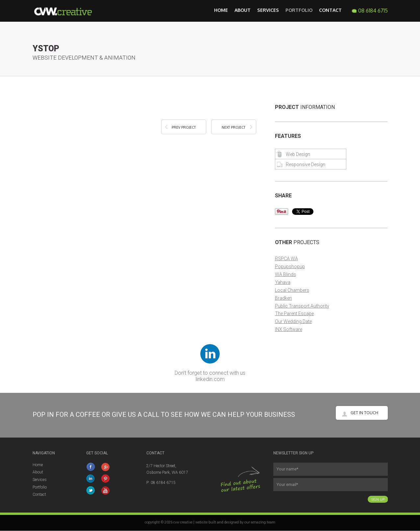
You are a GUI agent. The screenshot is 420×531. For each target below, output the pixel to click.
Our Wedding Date (293, 321)
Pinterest (106, 479)
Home (221, 10)
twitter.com (91, 491)
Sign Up (378, 499)
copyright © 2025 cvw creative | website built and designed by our (198, 522)
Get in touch (364, 413)
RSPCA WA (286, 259)
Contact (330, 10)
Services (268, 10)
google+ (106, 467)
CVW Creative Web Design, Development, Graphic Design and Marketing (67, 11)
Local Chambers (292, 290)
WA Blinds (285, 274)
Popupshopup (290, 266)
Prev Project (184, 127)
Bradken (284, 298)
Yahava (283, 282)
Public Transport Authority (302, 306)
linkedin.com (210, 379)
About (243, 10)
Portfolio (299, 10)
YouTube (106, 491)
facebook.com (91, 467)
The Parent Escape (294, 314)
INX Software (289, 329)
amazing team (263, 522)
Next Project (234, 127)
